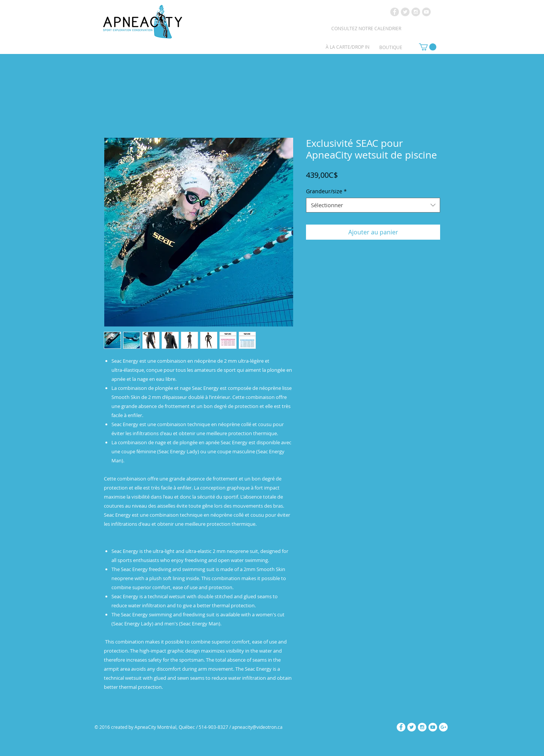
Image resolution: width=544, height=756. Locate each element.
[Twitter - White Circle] (412, 727)
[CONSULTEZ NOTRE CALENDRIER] (366, 28)
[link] (428, 47)
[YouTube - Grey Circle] (426, 12)
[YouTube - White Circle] (433, 727)
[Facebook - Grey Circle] (395, 12)
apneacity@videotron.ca (257, 727)
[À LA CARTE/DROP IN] (348, 47)
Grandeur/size (326, 191)
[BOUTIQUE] (391, 47)
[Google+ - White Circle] (443, 727)
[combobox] (373, 205)
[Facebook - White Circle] (401, 727)
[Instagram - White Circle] (422, 727)
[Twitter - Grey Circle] (405, 12)
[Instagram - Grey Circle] (416, 12)
